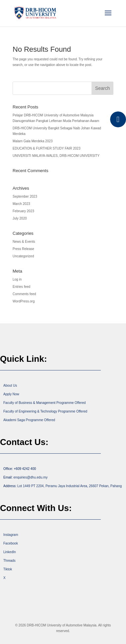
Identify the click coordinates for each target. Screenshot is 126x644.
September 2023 (25, 196)
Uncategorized (23, 256)
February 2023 (23, 211)
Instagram (11, 535)
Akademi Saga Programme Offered (29, 420)
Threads (9, 561)
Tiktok (8, 569)
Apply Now (11, 394)
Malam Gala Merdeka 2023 (33, 141)
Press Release (23, 249)
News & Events (24, 242)
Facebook (11, 543)
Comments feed (24, 294)
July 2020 (20, 218)
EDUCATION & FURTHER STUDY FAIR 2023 (47, 148)
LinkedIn (10, 552)
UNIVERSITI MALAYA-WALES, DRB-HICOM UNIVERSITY (56, 156)
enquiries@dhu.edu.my (31, 477)
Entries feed (21, 287)
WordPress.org (24, 301)
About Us (10, 386)
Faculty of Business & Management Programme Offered (44, 403)
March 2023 (21, 204)
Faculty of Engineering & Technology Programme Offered (45, 411)
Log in (17, 279)
